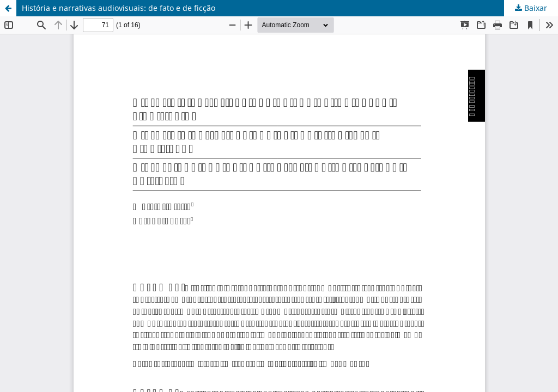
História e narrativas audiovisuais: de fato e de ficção (119, 8)
